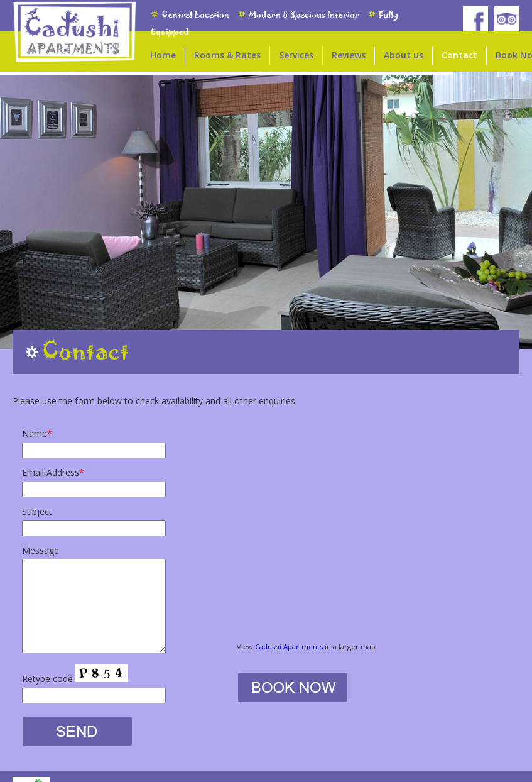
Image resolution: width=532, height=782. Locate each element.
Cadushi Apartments (289, 647)
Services (296, 55)
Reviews (349, 55)
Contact (459, 55)
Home (163, 55)
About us (404, 55)
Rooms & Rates (227, 55)
